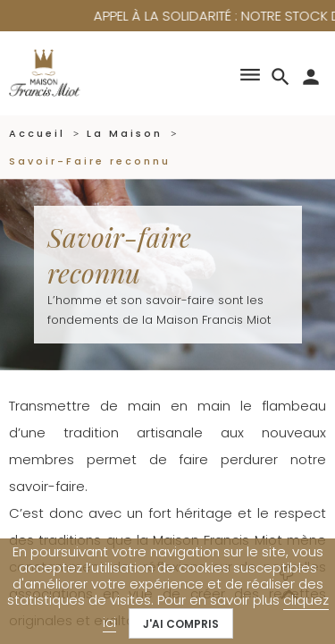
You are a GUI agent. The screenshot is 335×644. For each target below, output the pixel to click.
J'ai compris (181, 624)
